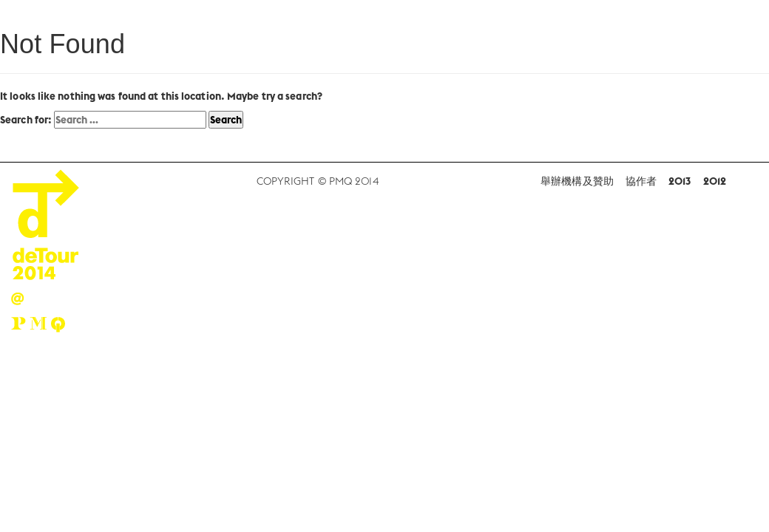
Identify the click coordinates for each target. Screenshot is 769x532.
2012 (715, 181)
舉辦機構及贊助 (577, 181)
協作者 (641, 181)
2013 (680, 181)
